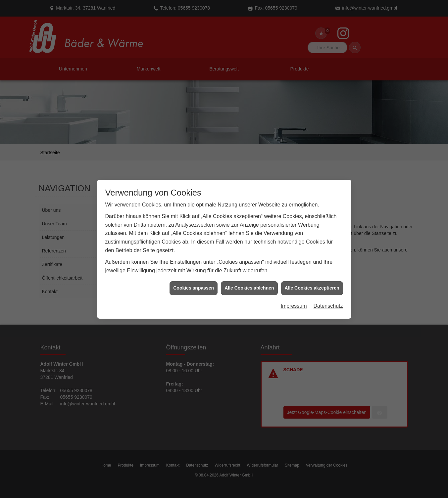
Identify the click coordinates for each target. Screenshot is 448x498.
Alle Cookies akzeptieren (312, 278)
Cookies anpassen (194, 278)
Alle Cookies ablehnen (249, 278)
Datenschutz (328, 296)
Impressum (294, 296)
